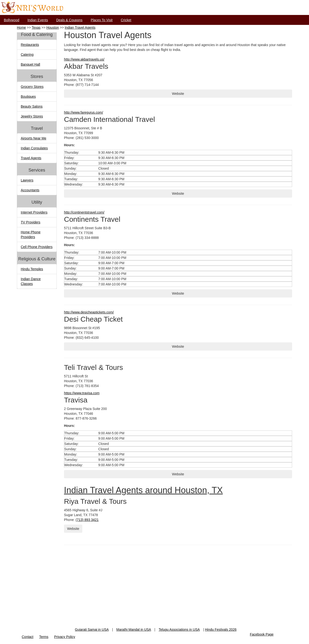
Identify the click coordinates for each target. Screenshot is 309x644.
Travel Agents (31, 158)
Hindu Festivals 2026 (221, 630)
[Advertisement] (154, 593)
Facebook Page (262, 634)
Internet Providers (34, 212)
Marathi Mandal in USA (134, 630)
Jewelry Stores (32, 116)
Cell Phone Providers (37, 247)
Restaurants (30, 45)
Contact (28, 637)
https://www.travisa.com (82, 393)
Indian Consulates (34, 148)
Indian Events (38, 20)
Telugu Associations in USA (179, 630)
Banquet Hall (30, 64)
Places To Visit (102, 20)
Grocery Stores (32, 87)
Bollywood (12, 20)
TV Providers (31, 222)
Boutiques (28, 97)
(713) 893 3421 (87, 520)
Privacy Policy (65, 637)
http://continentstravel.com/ (84, 212)
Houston (53, 28)
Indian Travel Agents (80, 28)
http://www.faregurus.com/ (84, 112)
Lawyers (27, 180)
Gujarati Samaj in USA (92, 630)
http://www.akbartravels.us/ (84, 59)
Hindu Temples (32, 269)
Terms (44, 637)
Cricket (126, 20)
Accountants (30, 190)
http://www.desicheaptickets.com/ (89, 312)
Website (178, 94)
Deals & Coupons (69, 20)
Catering (27, 55)
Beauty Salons (32, 106)
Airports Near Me (34, 138)
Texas (36, 28)
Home (21, 28)
